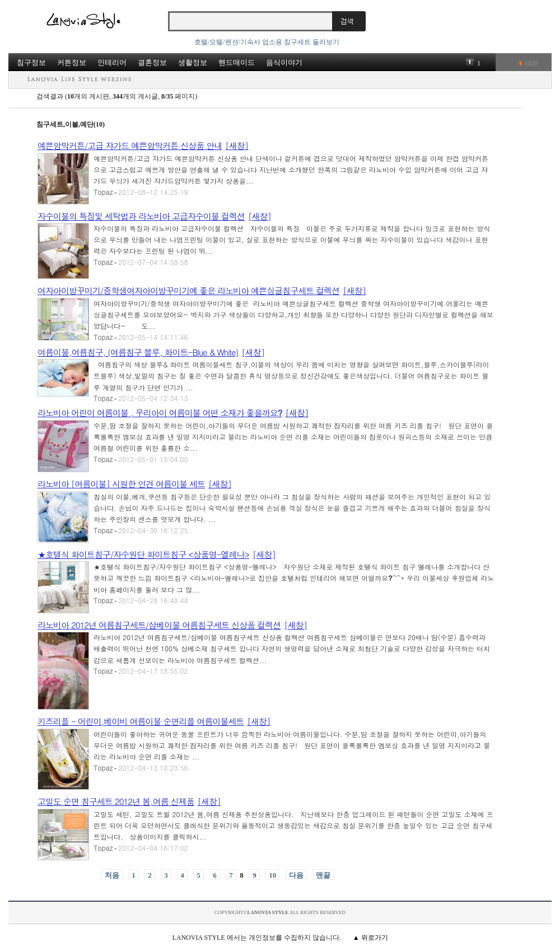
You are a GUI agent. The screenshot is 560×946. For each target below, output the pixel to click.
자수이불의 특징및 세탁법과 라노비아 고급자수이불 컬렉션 (141, 216)
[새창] (237, 145)
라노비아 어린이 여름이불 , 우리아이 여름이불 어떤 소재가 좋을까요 (160, 413)
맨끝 (323, 875)
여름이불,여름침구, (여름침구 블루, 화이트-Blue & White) (138, 352)
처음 (112, 875)
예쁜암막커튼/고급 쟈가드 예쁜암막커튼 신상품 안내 (130, 145)
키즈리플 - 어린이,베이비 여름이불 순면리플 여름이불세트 (141, 721)
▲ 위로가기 (370, 938)
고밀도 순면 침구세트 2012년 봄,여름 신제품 (116, 801)
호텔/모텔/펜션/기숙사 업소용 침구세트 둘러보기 (267, 42)
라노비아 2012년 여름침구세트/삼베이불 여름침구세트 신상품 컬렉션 (159, 625)
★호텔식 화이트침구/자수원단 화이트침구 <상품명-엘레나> (143, 554)
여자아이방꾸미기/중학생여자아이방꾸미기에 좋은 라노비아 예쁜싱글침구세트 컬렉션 (188, 290)
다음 (296, 875)
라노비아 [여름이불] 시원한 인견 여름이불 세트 (121, 484)
